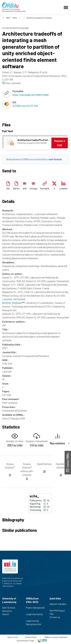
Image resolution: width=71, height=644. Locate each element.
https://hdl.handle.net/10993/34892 (31, 95)
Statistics (8, 611)
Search (7, 614)
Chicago (33, 189)
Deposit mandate (58, 606)
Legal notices (34, 621)
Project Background (35, 609)
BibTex (16, 189)
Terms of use (12, 637)
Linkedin (63, 189)
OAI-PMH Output (58, 611)
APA (25, 189)
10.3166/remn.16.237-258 (25, 106)
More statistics (57, 443)
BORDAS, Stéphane (13, 303)
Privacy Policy (31, 637)
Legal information (34, 616)
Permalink (45, 189)
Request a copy (60, 143)
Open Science (10, 608)
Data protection (35, 624)
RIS (8, 189)
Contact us (56, 617)
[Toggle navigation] (66, 7)
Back (8, 18)
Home (15, 18)
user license (55, 159)
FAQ (53, 614)
